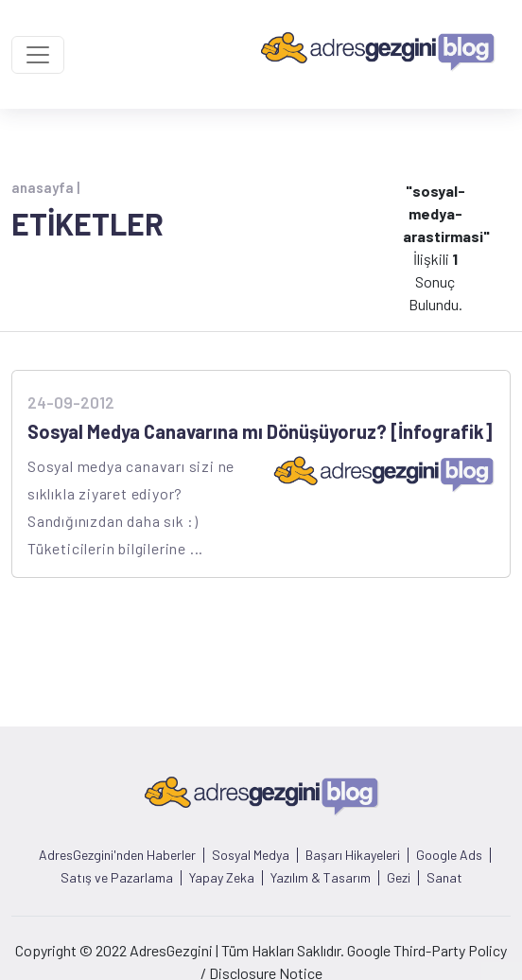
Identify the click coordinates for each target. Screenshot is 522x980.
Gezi (399, 878)
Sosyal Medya (251, 855)
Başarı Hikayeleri (353, 855)
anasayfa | (45, 187)
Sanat (444, 878)
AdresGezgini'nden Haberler (117, 855)
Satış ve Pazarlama (117, 878)
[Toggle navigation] (38, 55)
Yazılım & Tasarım (321, 878)
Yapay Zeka (222, 878)
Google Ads (449, 855)
